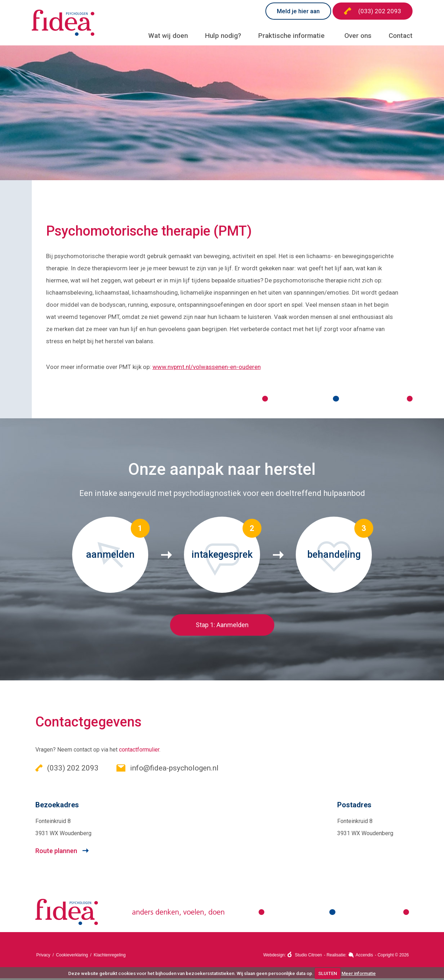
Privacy (43, 957)
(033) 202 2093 (373, 11)
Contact (401, 36)
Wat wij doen (168, 36)
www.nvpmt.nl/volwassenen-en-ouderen (207, 368)
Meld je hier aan (298, 11)
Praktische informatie (291, 36)
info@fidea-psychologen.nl (168, 770)
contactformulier (139, 751)
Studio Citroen (308, 957)
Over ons (358, 36)
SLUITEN (328, 973)
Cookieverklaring (72, 957)
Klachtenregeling (109, 957)
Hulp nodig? (223, 36)
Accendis (365, 957)
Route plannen (56, 853)
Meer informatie (359, 973)
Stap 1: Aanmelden (222, 627)
